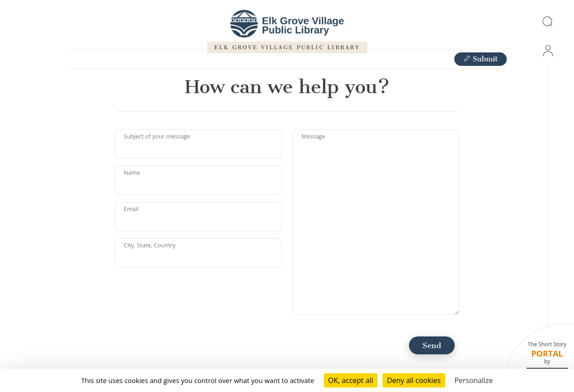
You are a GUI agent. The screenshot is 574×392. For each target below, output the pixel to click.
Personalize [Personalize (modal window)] (474, 380)
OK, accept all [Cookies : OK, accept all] (351, 380)
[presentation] (183, 292)
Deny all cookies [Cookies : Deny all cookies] (414, 380)
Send (432, 345)
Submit (481, 59)
